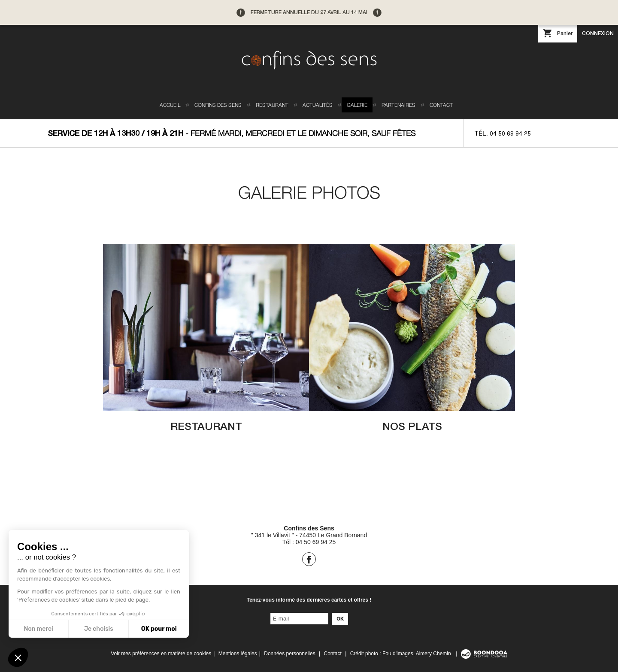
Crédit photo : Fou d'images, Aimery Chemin (401, 654)
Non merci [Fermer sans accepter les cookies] (38, 629)
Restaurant (272, 105)
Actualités (318, 105)
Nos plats (412, 426)
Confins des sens (218, 105)
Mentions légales (238, 654)
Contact (441, 105)
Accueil (170, 105)
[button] (18, 657)
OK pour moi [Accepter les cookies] (159, 629)
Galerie (357, 105)
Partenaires (398, 105)
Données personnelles (289, 654)
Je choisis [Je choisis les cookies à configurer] (98, 629)
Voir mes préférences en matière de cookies (161, 654)
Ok (340, 619)
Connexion (598, 33)
